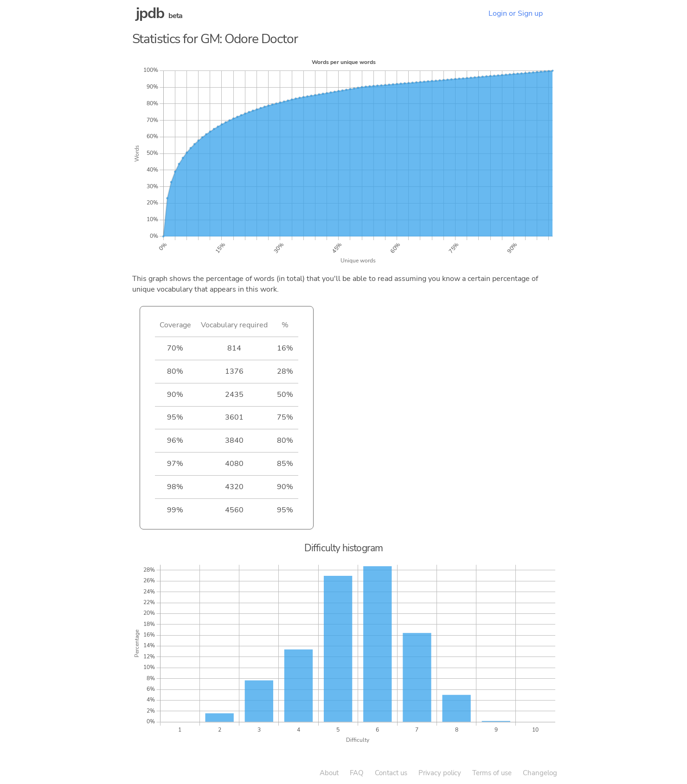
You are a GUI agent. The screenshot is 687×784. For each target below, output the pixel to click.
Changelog (540, 773)
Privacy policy (440, 773)
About (329, 773)
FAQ (357, 773)
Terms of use (492, 773)
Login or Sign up (516, 13)
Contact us (391, 773)
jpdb (150, 13)
